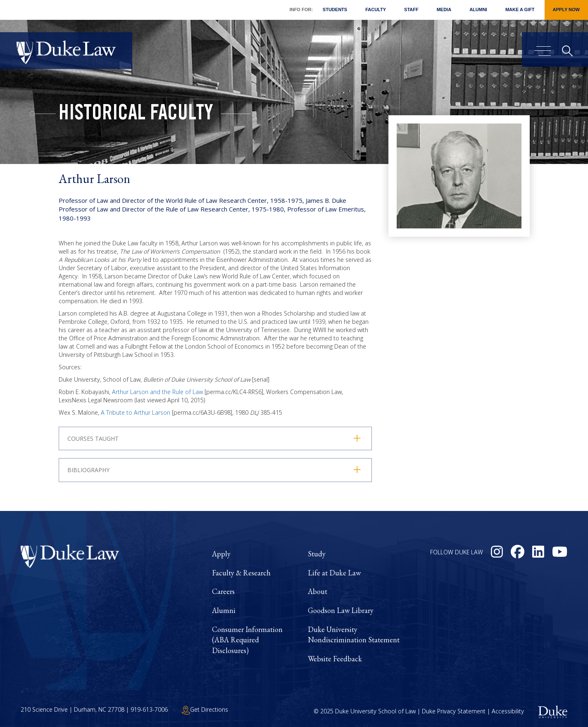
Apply (221, 554)
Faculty (376, 10)
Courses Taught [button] (93, 438)
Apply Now (566, 10)
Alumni (478, 10)
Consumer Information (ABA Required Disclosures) (247, 640)
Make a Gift (520, 10)
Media (444, 10)
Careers (223, 591)
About (318, 591)
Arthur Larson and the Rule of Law (157, 392)
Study (317, 554)
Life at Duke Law (334, 573)
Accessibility (508, 711)
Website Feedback (335, 659)
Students (335, 10)
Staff (411, 10)
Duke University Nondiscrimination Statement (354, 635)
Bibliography (88, 470)
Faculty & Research (241, 573)
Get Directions (205, 709)
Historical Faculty (136, 115)
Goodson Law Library (341, 610)
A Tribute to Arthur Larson (136, 412)
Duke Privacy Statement (454, 711)
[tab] (215, 470)
